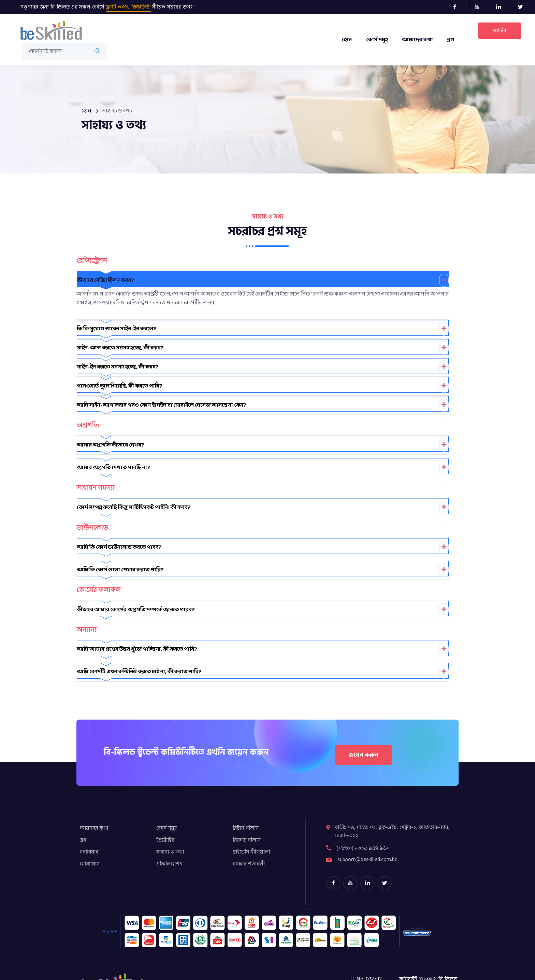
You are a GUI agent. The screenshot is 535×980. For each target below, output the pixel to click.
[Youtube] (480, 7)
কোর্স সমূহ (376, 40)
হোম (346, 40)
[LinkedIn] (501, 7)
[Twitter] (523, 7)
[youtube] (350, 861)
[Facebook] (458, 7)
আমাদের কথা (417, 40)
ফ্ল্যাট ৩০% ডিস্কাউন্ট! (128, 7)
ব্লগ (450, 40)
